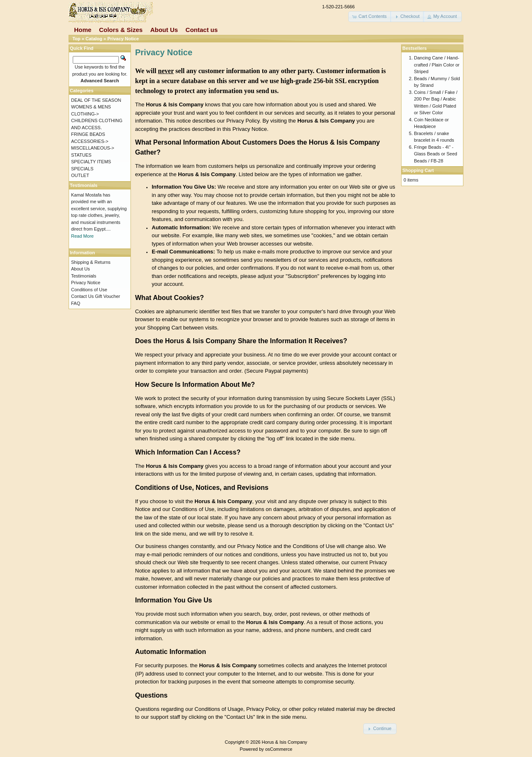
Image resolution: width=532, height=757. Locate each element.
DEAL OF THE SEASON (96, 100)
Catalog (94, 39)
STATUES (81, 155)
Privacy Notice (123, 39)
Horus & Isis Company (284, 742)
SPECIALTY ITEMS (91, 162)
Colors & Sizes (121, 30)
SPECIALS (82, 169)
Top (76, 39)
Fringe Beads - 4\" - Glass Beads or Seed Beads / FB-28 (436, 154)
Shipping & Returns (91, 262)
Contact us (202, 30)
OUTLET (80, 175)
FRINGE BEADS (88, 134)
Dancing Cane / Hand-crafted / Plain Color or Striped (437, 65)
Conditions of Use (89, 290)
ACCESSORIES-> (90, 141)
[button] (370, 17)
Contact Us (82, 296)
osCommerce (279, 749)
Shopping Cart (418, 170)
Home (83, 30)
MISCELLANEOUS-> (93, 148)
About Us (164, 30)
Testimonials (84, 276)
